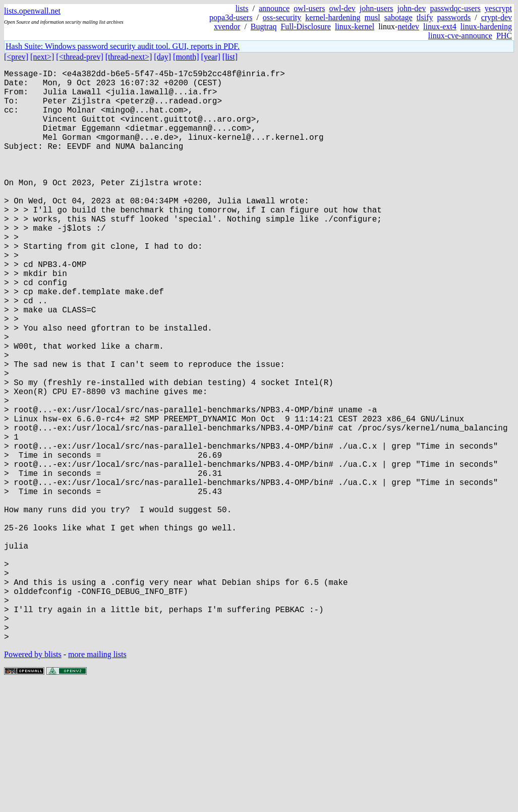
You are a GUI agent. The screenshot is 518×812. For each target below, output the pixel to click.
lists (242, 8)
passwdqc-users (455, 8)
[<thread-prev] (79, 57)
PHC (504, 36)
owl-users (309, 8)
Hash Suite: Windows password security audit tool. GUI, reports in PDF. (123, 46)
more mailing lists (97, 781)
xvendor (227, 26)
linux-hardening (486, 26)
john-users (377, 8)
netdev (408, 26)
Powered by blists (33, 781)
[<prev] (16, 57)
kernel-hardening (333, 17)
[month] (186, 57)
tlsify (425, 17)
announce (274, 8)
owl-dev (342, 8)
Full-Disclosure (306, 26)
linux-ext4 (440, 26)
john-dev (412, 8)
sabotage (398, 17)
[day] (162, 57)
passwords (454, 17)
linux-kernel (355, 26)
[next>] (42, 57)
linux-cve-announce (460, 36)
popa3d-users (231, 17)
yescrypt (498, 8)
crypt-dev (497, 17)
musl (372, 17)
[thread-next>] (129, 57)
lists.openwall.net (32, 11)
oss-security (282, 17)
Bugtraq (264, 26)
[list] (230, 57)
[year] (211, 57)
